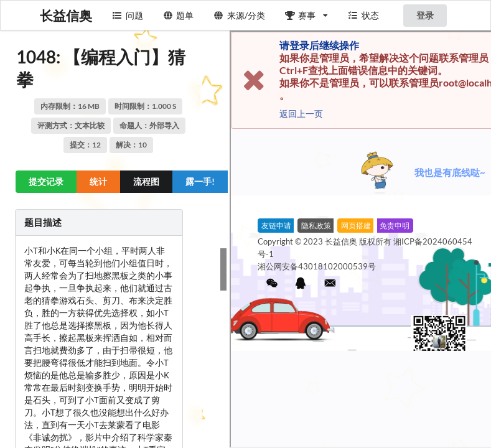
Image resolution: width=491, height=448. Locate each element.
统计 (98, 181)
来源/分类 (239, 15)
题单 (179, 15)
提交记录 (46, 181)
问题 (128, 15)
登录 (425, 15)
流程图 (146, 181)
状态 (363, 15)
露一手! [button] (200, 181)
